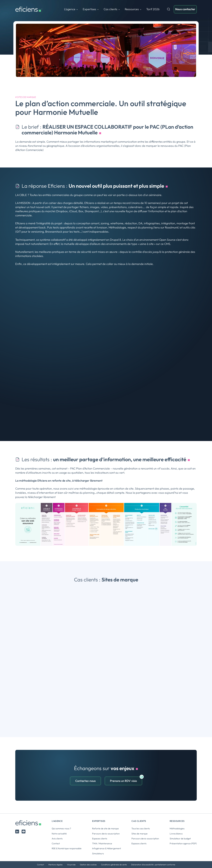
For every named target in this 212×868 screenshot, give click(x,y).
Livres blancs (176, 834)
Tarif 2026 (153, 9)
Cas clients (110, 9)
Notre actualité (59, 834)
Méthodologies (177, 829)
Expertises (89, 9)
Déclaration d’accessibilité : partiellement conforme (153, 865)
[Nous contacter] (185, 9)
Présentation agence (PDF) (183, 843)
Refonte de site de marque (105, 829)
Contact (56, 843)
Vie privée (71, 865)
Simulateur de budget (180, 839)
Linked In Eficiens (17, 832)
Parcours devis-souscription (106, 834)
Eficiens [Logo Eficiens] (30, 823)
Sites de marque (26, 97)
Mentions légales (55, 865)
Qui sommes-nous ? (61, 829)
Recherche (169, 9)
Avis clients (57, 839)
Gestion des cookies (88, 865)
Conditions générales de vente (114, 865)
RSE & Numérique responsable (67, 848)
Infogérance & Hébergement (107, 848)
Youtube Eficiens (24, 832)
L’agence (70, 9)
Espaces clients (100, 839)
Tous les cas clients (141, 829)
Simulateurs (98, 854)
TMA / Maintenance (102, 843)
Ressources (132, 9)
